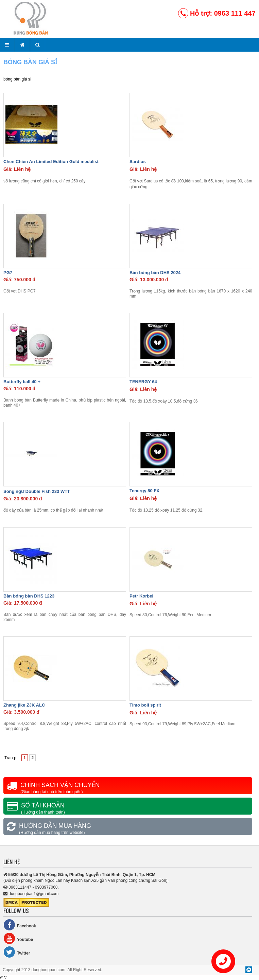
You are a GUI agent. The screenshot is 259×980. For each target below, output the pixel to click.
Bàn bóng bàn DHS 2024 (155, 273)
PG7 (8, 273)
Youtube (18, 938)
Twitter (17, 952)
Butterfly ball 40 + (22, 382)
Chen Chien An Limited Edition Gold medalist (51, 162)
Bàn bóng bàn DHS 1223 (29, 596)
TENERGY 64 (143, 382)
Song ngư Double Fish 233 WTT (37, 491)
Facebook (20, 925)
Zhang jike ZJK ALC (24, 705)
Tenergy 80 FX (144, 491)
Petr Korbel (141, 596)
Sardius (138, 162)
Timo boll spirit (145, 705)
